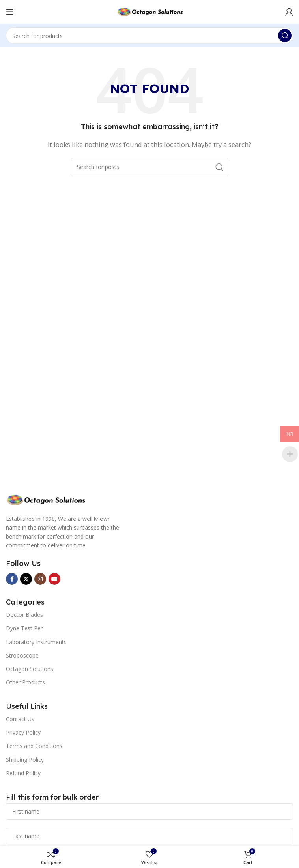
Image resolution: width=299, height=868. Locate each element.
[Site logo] (149, 11)
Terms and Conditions (34, 746)
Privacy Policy (23, 732)
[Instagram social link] (40, 579)
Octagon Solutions (30, 669)
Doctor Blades (24, 615)
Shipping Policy (25, 760)
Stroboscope (22, 655)
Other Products (25, 682)
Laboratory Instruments (36, 642)
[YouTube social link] (54, 579)
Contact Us (20, 719)
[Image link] (45, 499)
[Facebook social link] (12, 579)
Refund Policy (23, 773)
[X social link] (26, 579)
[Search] (149, 36)
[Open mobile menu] (10, 12)
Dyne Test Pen (25, 628)
